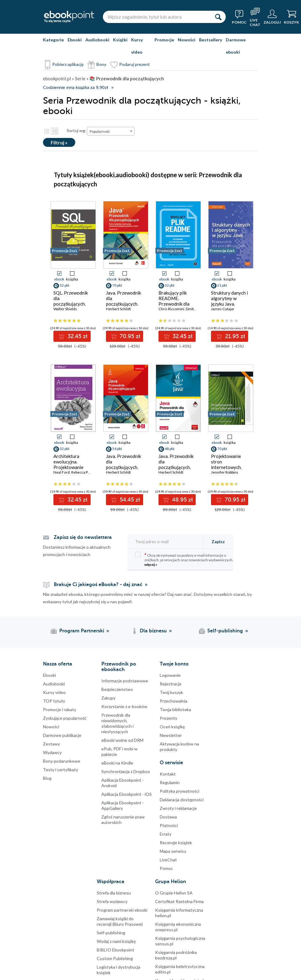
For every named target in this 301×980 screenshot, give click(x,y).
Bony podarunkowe (62, 761)
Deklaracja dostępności (182, 800)
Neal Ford (62, 472)
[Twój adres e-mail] (167, 541)
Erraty (166, 834)
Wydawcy (52, 752)
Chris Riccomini (171, 309)
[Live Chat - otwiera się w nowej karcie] (255, 17)
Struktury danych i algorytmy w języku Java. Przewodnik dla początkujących (229, 304)
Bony (101, 64)
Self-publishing (111, 933)
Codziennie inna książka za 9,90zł (76, 88)
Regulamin (170, 782)
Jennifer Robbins (225, 472)
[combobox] (111, 131)
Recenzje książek (176, 843)
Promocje (164, 40)
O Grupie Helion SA (174, 893)
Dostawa (168, 817)
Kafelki (55, 131)
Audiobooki (97, 40)
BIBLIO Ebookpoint (115, 950)
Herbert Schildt (118, 309)
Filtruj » (59, 142)
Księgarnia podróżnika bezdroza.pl (176, 955)
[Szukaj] (218, 17)
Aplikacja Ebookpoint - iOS (127, 794)
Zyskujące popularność (65, 718)
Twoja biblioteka (175, 709)
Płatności (169, 825)
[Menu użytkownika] (272, 17)
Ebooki (75, 40)
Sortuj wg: (76, 130)
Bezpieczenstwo (117, 689)
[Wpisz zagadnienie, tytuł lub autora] (157, 17)
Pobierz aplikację (68, 64)
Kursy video (137, 46)
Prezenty (168, 718)
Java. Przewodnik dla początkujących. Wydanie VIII (123, 464)
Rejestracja (170, 684)
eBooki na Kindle (117, 763)
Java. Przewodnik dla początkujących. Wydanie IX (123, 301)
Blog (47, 778)
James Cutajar (223, 309)
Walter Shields (65, 309)
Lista (47, 131)
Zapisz (218, 541)
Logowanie (170, 675)
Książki (120, 40)
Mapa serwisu (173, 851)
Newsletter (171, 735)
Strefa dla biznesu (114, 893)
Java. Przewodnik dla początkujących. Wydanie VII (176, 464)
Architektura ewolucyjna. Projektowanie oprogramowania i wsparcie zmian (72, 467)
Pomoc (166, 868)
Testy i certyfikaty (61, 770)
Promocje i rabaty (60, 709)
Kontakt (168, 774)
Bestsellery (211, 40)
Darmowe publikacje (62, 735)
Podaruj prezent (135, 64)
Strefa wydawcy (112, 901)
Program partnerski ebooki (122, 910)
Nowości (187, 40)
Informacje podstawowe (125, 681)
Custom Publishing (115, 958)
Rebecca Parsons (85, 472)
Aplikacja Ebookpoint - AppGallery (123, 805)
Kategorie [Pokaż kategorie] (53, 40)
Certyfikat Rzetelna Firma (179, 901)
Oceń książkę (172, 727)
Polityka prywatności (180, 791)
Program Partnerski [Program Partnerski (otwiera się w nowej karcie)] (82, 631)
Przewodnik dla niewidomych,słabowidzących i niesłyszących (117, 723)
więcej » (151, 564)
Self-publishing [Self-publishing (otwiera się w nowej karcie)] (225, 631)
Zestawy (51, 744)
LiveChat (168, 860)
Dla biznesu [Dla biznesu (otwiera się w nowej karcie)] (153, 631)
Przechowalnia (174, 701)
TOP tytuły (54, 701)
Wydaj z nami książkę (116, 941)
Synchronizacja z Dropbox (126, 771)
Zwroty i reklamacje (178, 808)
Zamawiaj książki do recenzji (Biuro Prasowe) (120, 921)
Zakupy (108, 698)
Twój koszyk (171, 692)
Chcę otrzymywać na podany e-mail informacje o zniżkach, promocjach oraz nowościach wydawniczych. (184, 559)
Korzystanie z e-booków (124, 706)
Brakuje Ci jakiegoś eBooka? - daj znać (98, 585)
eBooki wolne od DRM (122, 740)
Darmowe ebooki (236, 46)
